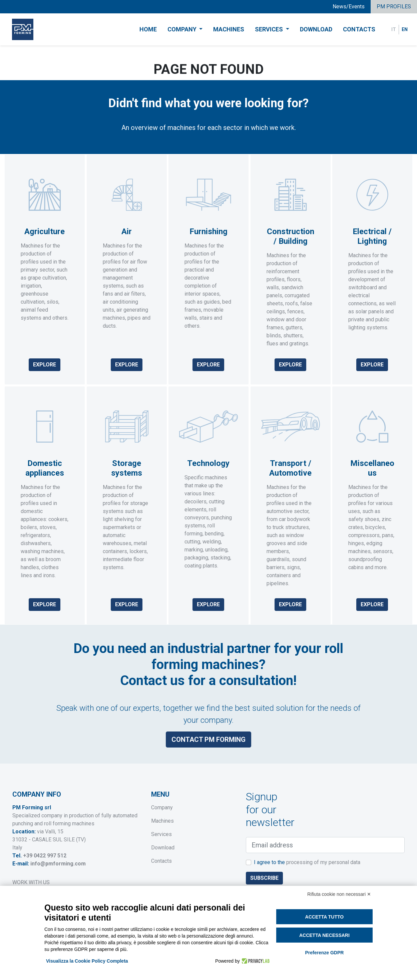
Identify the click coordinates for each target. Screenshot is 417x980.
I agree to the (307, 862)
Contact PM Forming (208, 735)
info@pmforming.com (58, 864)
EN (405, 29)
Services (161, 834)
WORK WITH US (31, 882)
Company (162, 807)
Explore (45, 365)
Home (148, 29)
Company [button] (183, 29)
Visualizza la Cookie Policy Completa (87, 961)
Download (316, 29)
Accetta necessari (324, 935)
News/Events (349, 7)
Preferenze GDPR (324, 953)
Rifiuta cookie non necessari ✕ (339, 894)
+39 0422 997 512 (45, 856)
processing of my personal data (323, 862)
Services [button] (270, 29)
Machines (229, 29)
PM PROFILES (394, 7)
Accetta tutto (325, 917)
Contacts (359, 29)
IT (394, 29)
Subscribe (264, 878)
